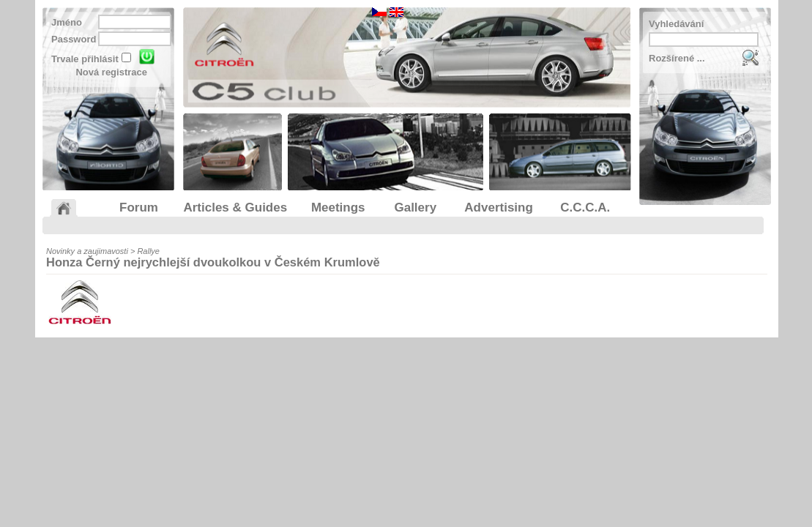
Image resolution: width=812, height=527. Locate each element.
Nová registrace (111, 72)
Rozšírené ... (677, 58)
